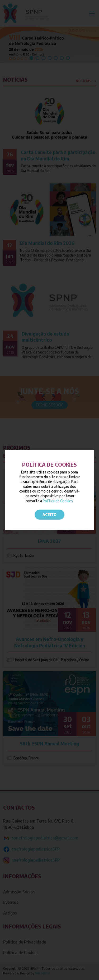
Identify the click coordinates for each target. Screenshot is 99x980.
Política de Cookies (58, 501)
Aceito (49, 515)
